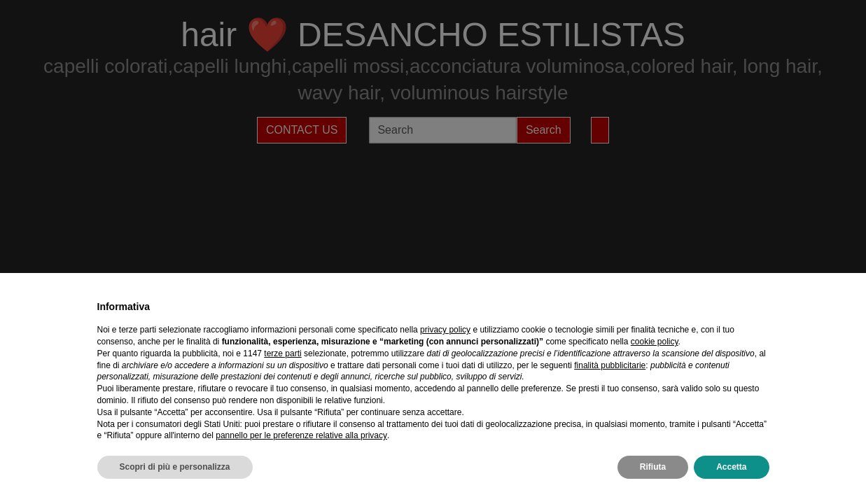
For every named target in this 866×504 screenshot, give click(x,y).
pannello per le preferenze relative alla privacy (301, 435)
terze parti (282, 353)
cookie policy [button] (655, 342)
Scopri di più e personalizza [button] (175, 467)
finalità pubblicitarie (610, 365)
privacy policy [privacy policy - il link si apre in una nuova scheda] (445, 330)
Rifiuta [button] (653, 467)
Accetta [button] (731, 467)
